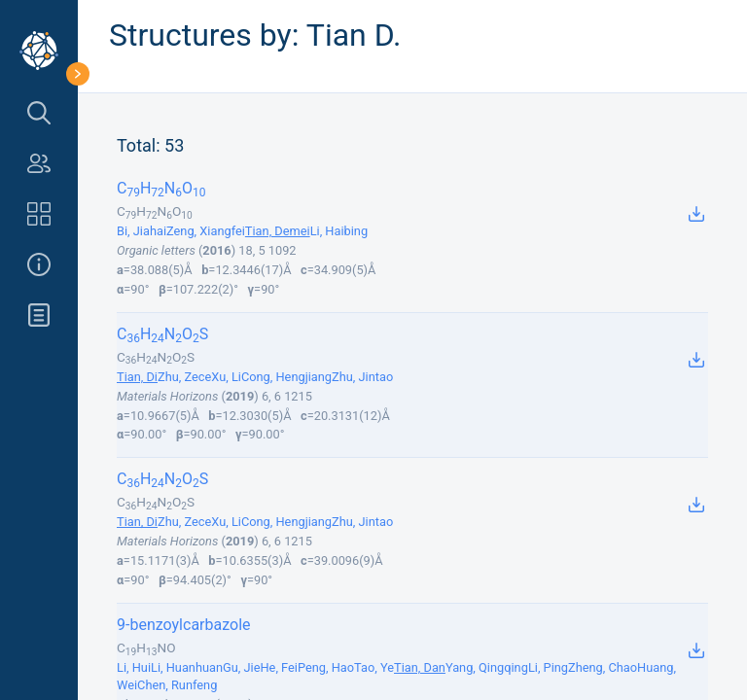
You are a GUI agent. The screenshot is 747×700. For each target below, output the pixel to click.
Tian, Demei (278, 231)
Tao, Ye (374, 667)
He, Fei (278, 667)
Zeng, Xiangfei (206, 231)
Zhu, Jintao (362, 377)
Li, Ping (548, 667)
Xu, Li (226, 377)
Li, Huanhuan (187, 667)
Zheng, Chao (603, 667)
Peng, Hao (326, 667)
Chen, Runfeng (177, 685)
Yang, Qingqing (487, 667)
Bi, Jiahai (142, 231)
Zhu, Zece (184, 377)
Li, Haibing (339, 231)
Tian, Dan (420, 667)
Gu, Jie (241, 667)
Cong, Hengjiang (286, 377)
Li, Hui (134, 667)
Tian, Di (137, 377)
